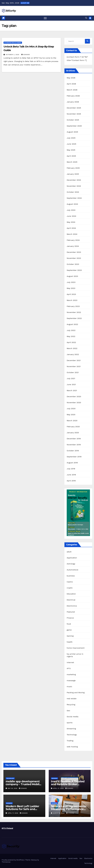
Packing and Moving (76, 693)
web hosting (72, 747)
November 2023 (74, 258)
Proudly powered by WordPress (13, 860)
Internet (70, 662)
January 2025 (73, 174)
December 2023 (74, 252)
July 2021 (71, 378)
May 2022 (71, 336)
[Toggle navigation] (45, 18)
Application (72, 558)
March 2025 (72, 162)
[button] (86, 18)
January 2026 (73, 102)
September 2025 (74, 126)
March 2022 (72, 348)
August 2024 (72, 204)
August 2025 (72, 132)
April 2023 (71, 294)
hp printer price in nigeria (13, 43)
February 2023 (73, 306)
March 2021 (72, 390)
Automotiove (72, 570)
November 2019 (74, 445)
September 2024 (74, 198)
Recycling (71, 705)
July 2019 (71, 469)
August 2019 (72, 463)
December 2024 (74, 180)
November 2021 (74, 366)
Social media (72, 717)
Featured (71, 612)
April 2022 (71, 342)
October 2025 (73, 120)
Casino (70, 582)
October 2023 (73, 264)
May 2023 (71, 288)
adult (69, 552)
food (69, 624)
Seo (68, 711)
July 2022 (71, 330)
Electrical (71, 600)
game (69, 630)
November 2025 (74, 114)
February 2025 (73, 168)
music (69, 687)
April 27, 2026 (59, 788)
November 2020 (74, 403)
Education (71, 594)
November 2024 (74, 186)
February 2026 (73, 96)
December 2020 (74, 397)
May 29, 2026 (13, 788)
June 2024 (71, 216)
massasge (71, 681)
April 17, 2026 (13, 813)
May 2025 (71, 150)
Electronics (72, 606)
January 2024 (73, 246)
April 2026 (71, 84)
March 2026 (72, 90)
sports (70, 723)
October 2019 (73, 451)
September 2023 (74, 270)
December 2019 (74, 439)
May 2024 (71, 222)
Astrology (71, 564)
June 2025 (71, 144)
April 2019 (71, 481)
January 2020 (73, 433)
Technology (72, 735)
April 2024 (71, 228)
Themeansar (6, 862)
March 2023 (72, 300)
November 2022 (74, 312)
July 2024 (71, 210)
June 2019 (71, 475)
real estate (72, 699)
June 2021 (71, 384)
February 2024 (73, 240)
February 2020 (73, 427)
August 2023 (72, 276)
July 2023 (71, 282)
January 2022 (73, 354)
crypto (70, 588)
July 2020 (71, 409)
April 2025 (71, 156)
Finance (70, 618)
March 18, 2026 (59, 813)
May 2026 (71, 78)
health (70, 642)
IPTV (69, 668)
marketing (71, 674)
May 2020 (71, 415)
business (71, 576)
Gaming (70, 636)
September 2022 (74, 318)
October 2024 (73, 192)
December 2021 (74, 360)
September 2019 (74, 457)
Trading (70, 741)
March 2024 (72, 234)
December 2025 (74, 108)
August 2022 (72, 324)
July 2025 (71, 138)
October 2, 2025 (13, 55)
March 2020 (72, 421)
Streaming (71, 729)
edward (26, 55)
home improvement (76, 648)
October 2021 (73, 372)
